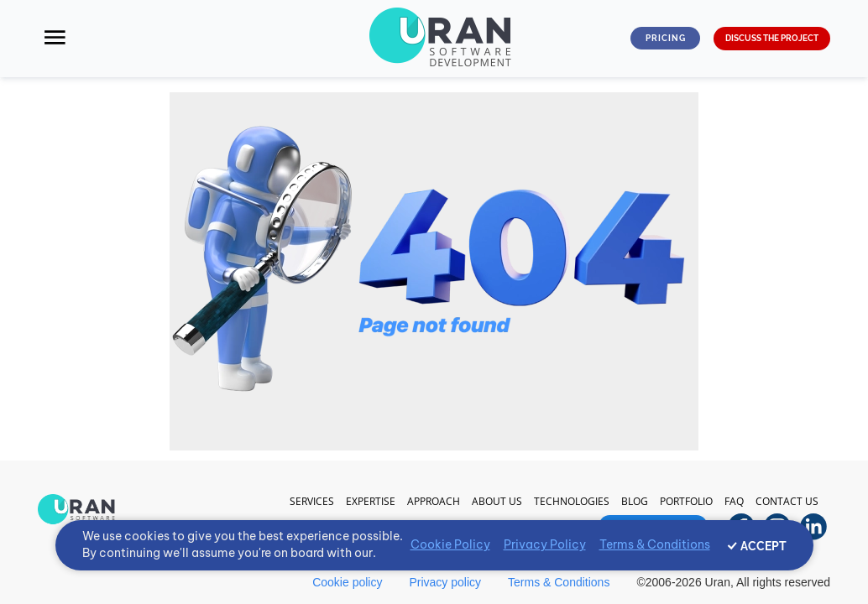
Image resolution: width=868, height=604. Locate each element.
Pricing (666, 38)
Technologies (572, 501)
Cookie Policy (450, 544)
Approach (434, 501)
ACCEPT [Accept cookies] (763, 546)
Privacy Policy (545, 544)
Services (312, 501)
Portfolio (686, 501)
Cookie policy (347, 582)
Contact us (787, 501)
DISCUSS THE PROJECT (772, 38)
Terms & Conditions (559, 582)
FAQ (734, 501)
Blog (635, 501)
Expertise (371, 501)
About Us (497, 501)
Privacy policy (445, 582)
